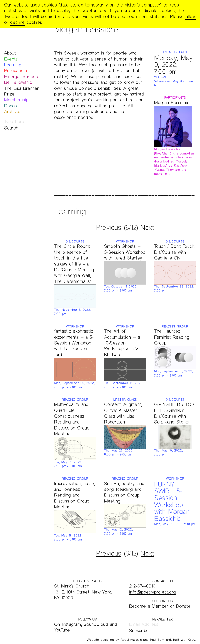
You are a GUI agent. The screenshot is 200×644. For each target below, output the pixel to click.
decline (17, 22)
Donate (11, 106)
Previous (109, 228)
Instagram (71, 624)
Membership (16, 100)
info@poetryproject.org (152, 592)
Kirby (192, 640)
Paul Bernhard (161, 640)
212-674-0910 (142, 586)
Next (147, 228)
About (10, 53)
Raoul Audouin (131, 640)
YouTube (62, 630)
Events (11, 59)
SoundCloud (96, 624)
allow (190, 17)
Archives (13, 111)
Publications (16, 70)
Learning (13, 65)
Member (160, 606)
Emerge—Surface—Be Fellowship (23, 79)
